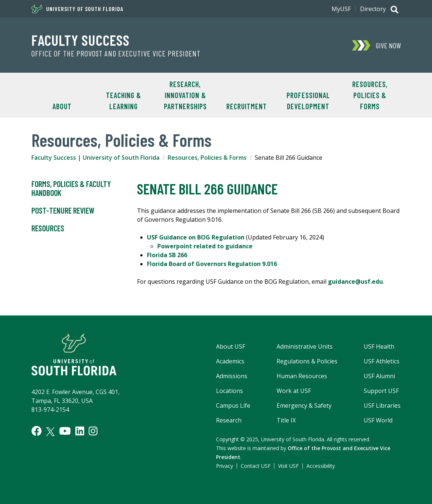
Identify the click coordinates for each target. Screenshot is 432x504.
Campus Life (233, 405)
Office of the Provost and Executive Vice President (116, 53)
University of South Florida (77, 9)
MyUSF (341, 9)
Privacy (224, 466)
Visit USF (288, 466)
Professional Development (308, 101)
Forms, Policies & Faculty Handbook (71, 189)
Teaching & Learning (124, 101)
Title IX (286, 420)
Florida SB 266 (167, 255)
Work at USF (294, 391)
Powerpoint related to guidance (205, 246)
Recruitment (247, 106)
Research (229, 420)
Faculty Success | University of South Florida (95, 158)
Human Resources (302, 376)
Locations (229, 391)
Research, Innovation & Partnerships (185, 95)
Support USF (381, 391)
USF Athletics (382, 361)
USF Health (379, 346)
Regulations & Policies (307, 361)
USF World (378, 420)
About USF (231, 346)
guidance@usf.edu (355, 282)
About (62, 106)
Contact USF (256, 466)
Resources (48, 228)
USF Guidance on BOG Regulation (196, 237)
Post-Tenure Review (63, 211)
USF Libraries (382, 405)
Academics (230, 361)
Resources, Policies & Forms (370, 95)
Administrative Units (305, 346)
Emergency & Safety (304, 405)
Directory (373, 9)
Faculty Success (80, 40)
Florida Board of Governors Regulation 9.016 (212, 264)
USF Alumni (379, 376)
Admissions (232, 376)
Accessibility (321, 466)
